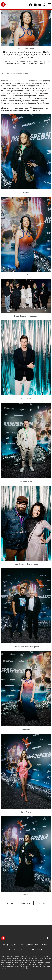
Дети (37, 945)
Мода (22, 945)
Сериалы (26, 73)
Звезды (6, 945)
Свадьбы (30, 945)
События (30, 949)
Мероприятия (18, 73)
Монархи (14, 945)
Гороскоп (40, 949)
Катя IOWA (9, 73)
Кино (23, 949)
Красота (44, 945)
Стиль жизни (13, 949)
